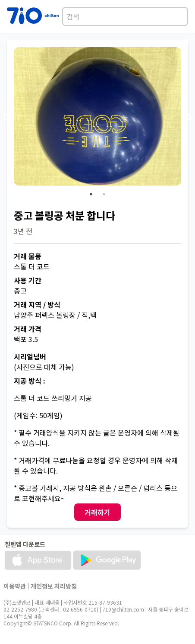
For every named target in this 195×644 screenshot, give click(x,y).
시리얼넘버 (30, 356)
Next (188, 118)
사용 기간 (28, 280)
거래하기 (97, 512)
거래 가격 (28, 329)
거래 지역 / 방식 (37, 304)
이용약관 (15, 586)
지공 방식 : (30, 381)
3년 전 (23, 231)
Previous (7, 118)
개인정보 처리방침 (54, 586)
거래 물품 (28, 256)
